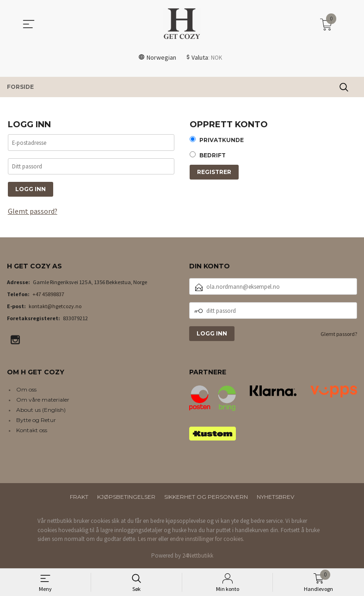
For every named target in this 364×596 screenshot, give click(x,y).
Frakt (79, 498)
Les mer (147, 540)
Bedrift (213, 156)
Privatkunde (222, 140)
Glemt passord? (33, 212)
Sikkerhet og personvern (206, 498)
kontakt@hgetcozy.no (55, 307)
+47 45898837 (48, 295)
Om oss (26, 390)
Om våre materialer (43, 400)
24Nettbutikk (198, 556)
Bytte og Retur (36, 421)
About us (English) (41, 411)
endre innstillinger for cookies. (207, 540)
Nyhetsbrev (275, 498)
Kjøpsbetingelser (126, 498)
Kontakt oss (32, 431)
